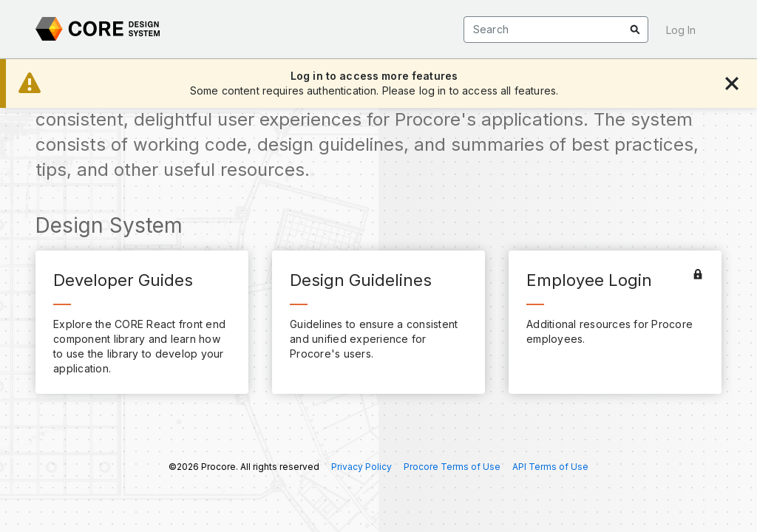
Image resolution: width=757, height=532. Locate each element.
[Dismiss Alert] (732, 83)
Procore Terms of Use (452, 467)
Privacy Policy (361, 467)
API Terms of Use (550, 467)
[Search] (556, 30)
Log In (681, 30)
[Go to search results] (635, 30)
